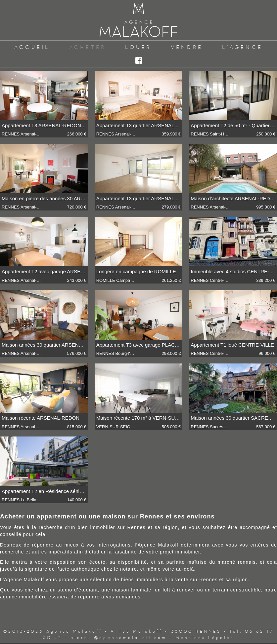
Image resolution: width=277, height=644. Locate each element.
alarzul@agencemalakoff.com (119, 638)
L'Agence (242, 47)
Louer (138, 47)
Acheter (88, 47)
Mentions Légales (205, 638)
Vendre (187, 47)
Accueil (32, 47)
